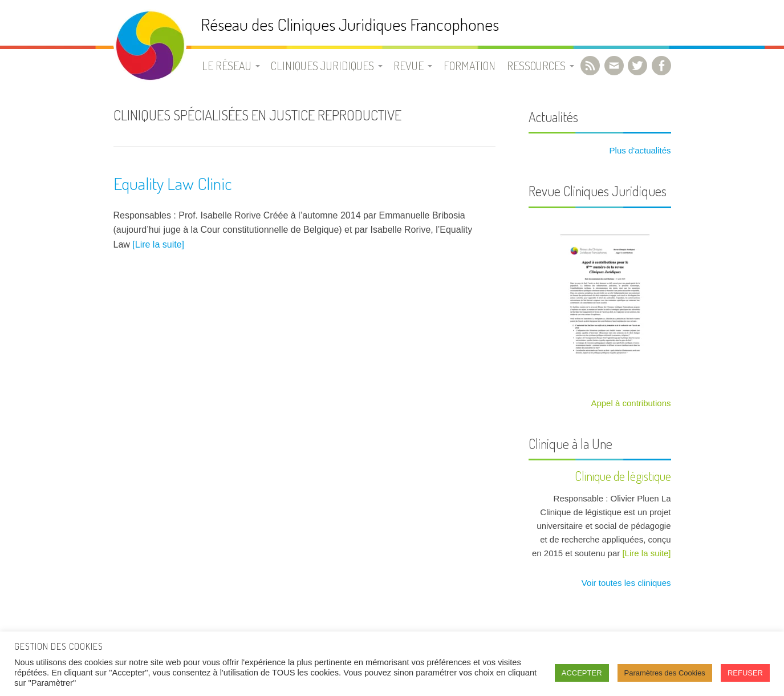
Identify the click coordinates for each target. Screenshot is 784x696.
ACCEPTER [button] (582, 673)
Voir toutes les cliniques (625, 583)
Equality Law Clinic (173, 183)
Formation (470, 66)
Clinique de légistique (623, 476)
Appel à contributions (631, 403)
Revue (409, 66)
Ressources (536, 66)
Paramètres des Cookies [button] (665, 673)
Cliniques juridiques (322, 66)
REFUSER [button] (745, 673)
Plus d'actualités (639, 150)
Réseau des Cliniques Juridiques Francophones (350, 24)
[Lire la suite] (158, 244)
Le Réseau (227, 66)
